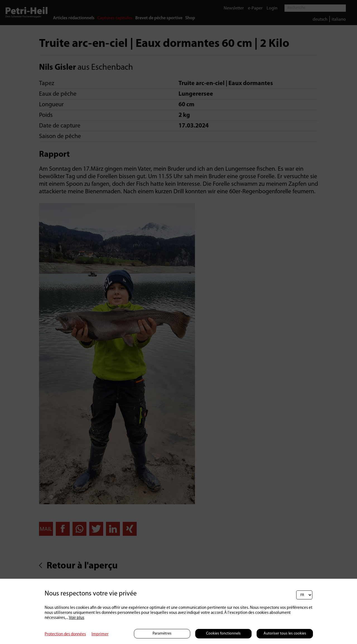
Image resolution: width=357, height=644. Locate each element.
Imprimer (100, 634)
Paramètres (162, 634)
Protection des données (65, 634)
